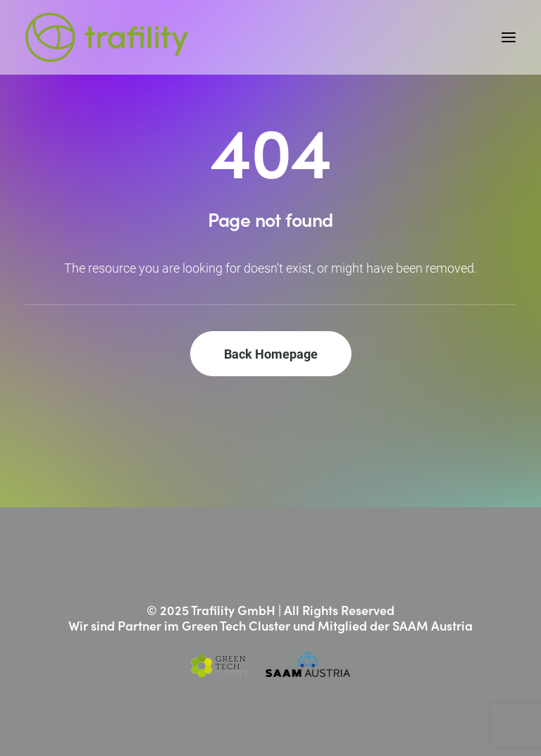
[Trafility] (107, 37)
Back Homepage (271, 354)
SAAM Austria (433, 625)
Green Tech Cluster (236, 625)
